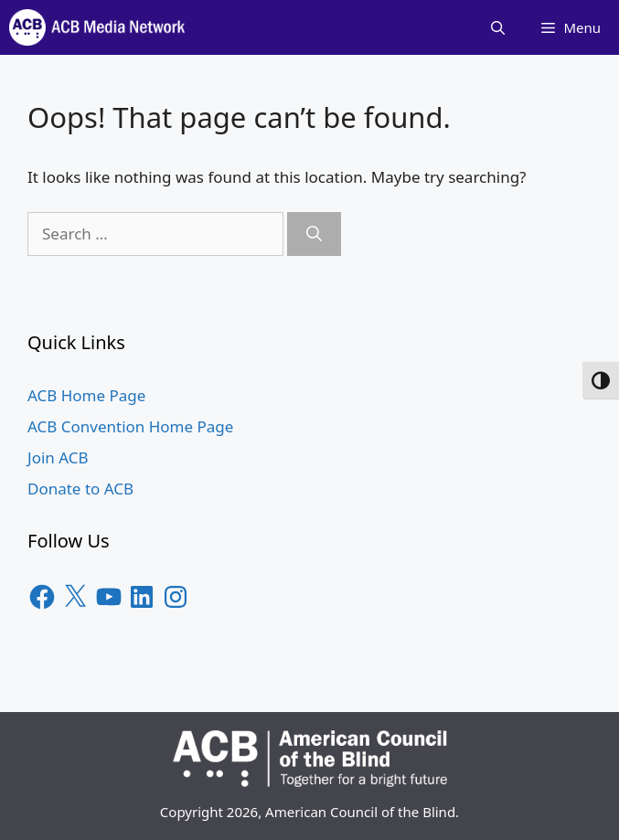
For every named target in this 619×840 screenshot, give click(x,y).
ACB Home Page (86, 395)
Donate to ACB (80, 489)
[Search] (314, 234)
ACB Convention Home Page (130, 426)
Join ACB (58, 457)
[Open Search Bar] (498, 27)
